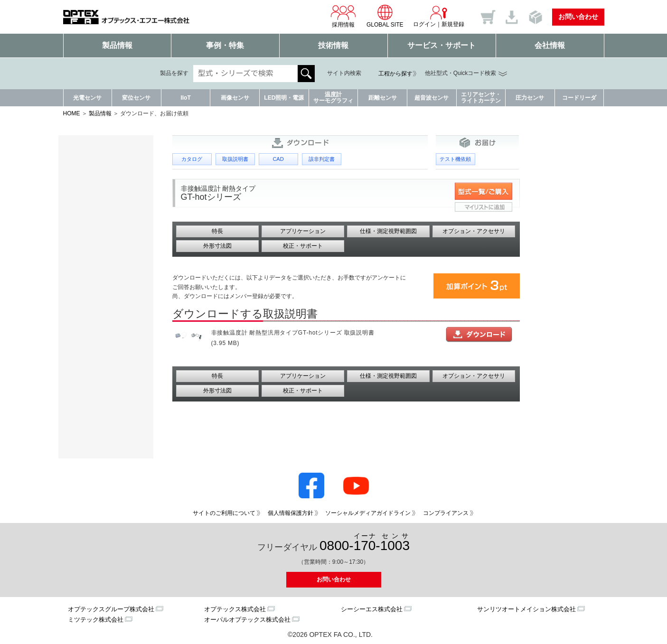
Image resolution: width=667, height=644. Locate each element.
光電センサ (87, 98)
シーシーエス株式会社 (372, 609)
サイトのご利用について (224, 513)
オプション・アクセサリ (474, 231)
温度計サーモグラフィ (333, 98)
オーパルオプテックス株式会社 (247, 620)
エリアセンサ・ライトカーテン (481, 98)
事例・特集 (225, 45)
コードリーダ (579, 98)
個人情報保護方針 (291, 513)
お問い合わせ (578, 17)
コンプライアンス (446, 513)
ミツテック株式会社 (96, 620)
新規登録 (453, 24)
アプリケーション (303, 231)
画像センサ (235, 98)
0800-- (365, 543)
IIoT (185, 98)
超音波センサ (432, 98)
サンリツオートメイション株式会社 (526, 609)
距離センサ (383, 98)
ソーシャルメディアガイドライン (368, 513)
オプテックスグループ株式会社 (111, 609)
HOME (72, 113)
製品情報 (117, 45)
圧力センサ (530, 98)
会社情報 (550, 45)
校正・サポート (303, 246)
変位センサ (136, 98)
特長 (217, 231)
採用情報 (343, 16)
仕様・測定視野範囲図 (388, 231)
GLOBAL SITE (385, 16)
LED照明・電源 (284, 98)
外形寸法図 (217, 246)
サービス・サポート (442, 45)
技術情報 (333, 45)
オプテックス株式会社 (235, 609)
